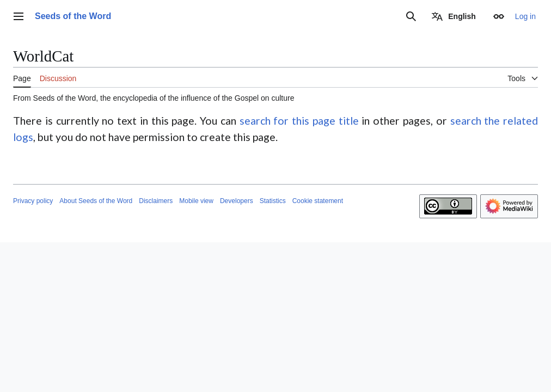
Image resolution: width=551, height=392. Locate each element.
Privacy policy (33, 201)
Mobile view (196, 201)
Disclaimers (156, 201)
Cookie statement (318, 201)
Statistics (273, 201)
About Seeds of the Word (96, 201)
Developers (237, 201)
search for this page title (299, 121)
